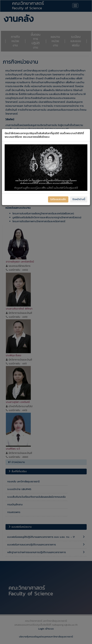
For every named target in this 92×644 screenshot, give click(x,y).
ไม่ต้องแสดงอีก (58, 199)
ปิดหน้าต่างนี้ (79, 199)
